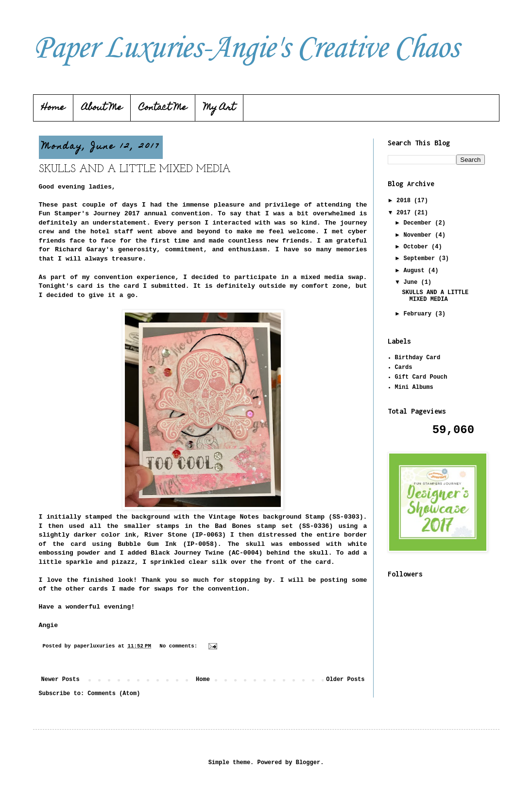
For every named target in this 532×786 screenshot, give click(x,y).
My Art (219, 108)
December (419, 223)
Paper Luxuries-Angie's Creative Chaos (246, 49)
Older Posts (345, 680)
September (421, 259)
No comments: (180, 646)
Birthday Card (418, 358)
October (417, 247)
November (419, 235)
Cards (404, 367)
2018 (405, 201)
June (412, 282)
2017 (405, 213)
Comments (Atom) (114, 694)
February (419, 314)
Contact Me (163, 108)
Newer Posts (60, 680)
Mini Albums (414, 387)
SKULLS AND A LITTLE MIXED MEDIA (135, 169)
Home (53, 108)
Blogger (308, 763)
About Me (102, 108)
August (415, 271)
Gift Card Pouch (421, 377)
